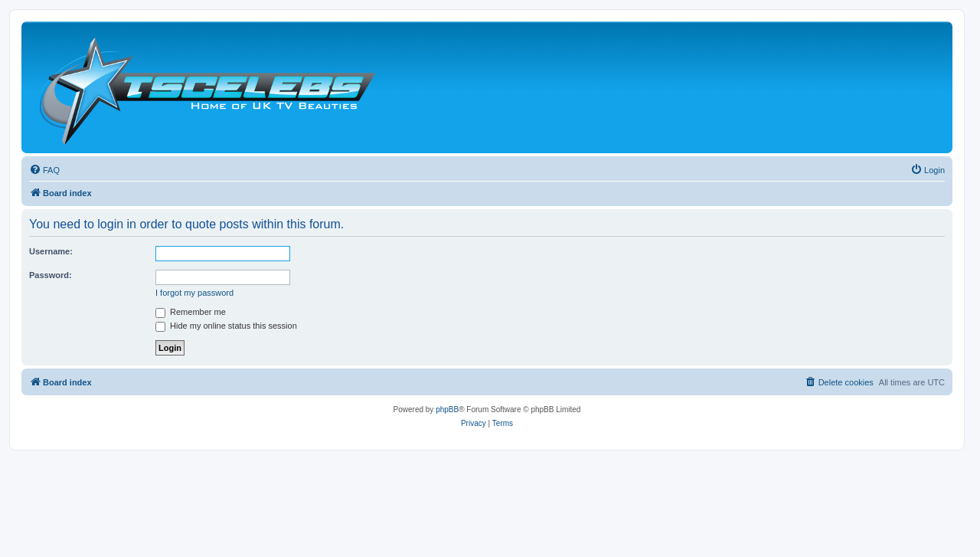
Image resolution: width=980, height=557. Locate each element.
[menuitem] (44, 170)
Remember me (191, 312)
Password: (51, 275)
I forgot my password (194, 293)
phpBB (447, 410)
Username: (51, 251)
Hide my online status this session (226, 326)
